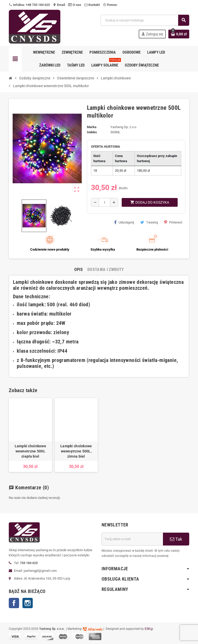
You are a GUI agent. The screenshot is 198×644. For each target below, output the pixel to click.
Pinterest (173, 222)
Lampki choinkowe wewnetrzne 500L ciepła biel (30, 451)
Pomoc (110, 5)
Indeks (92, 132)
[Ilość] (105, 202)
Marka (92, 127)
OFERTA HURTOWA (106, 147)
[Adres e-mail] (132, 539)
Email (59, 5)
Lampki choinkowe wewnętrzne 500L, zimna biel (76, 451)
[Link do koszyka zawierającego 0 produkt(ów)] (179, 34)
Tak (176, 539)
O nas (75, 5)
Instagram (28, 603)
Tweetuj (149, 222)
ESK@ (149, 629)
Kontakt (92, 5)
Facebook (14, 603)
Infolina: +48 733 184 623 (29, 5)
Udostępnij (124, 222)
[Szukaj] (145, 20)
